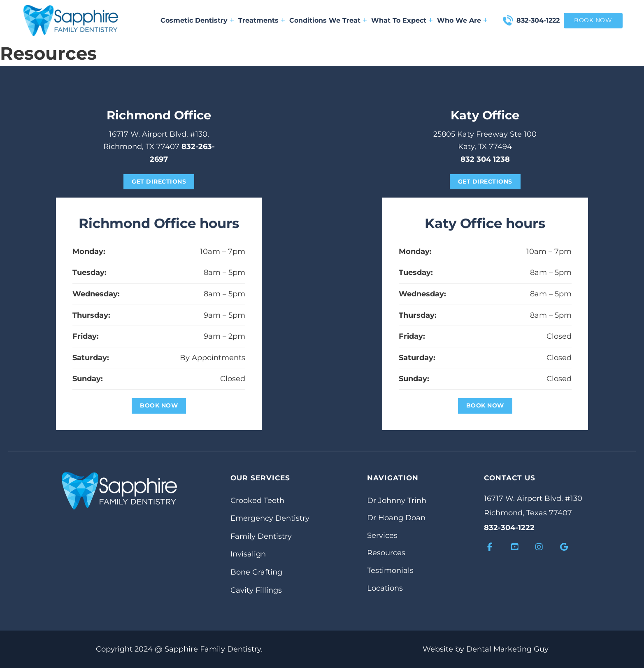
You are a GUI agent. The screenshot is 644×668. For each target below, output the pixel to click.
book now (593, 20)
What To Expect (399, 20)
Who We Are (459, 20)
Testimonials (390, 570)
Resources (386, 553)
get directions (159, 182)
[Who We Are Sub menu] (485, 21)
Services (382, 535)
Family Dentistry (261, 536)
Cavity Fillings (256, 590)
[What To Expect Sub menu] (431, 21)
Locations (385, 588)
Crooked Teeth (257, 500)
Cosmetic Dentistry (194, 20)
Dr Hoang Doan (396, 518)
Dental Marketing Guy (507, 649)
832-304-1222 (538, 20)
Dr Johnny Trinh (397, 500)
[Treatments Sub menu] (283, 21)
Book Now (159, 405)
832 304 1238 (485, 159)
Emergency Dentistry (270, 518)
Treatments (258, 20)
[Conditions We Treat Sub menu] (365, 21)
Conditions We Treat (325, 20)
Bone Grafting (256, 572)
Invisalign (248, 554)
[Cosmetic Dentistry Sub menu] (232, 21)
